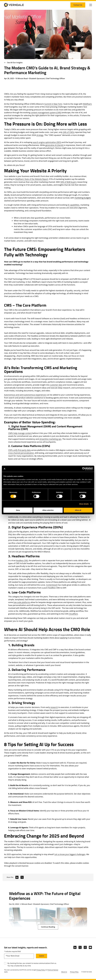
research (54, 707)
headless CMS (22, 560)
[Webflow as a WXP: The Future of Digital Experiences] (48, 909)
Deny (18, 510)
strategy (40, 135)
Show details (84, 504)
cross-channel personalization (21, 453)
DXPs (10, 532)
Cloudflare (73, 614)
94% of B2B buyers (69, 182)
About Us (64, 972)
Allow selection (48, 510)
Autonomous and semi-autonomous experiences (25, 395)
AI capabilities (73, 205)
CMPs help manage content (20, 433)
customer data (56, 385)
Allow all (78, 510)
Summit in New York (53, 104)
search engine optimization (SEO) (47, 142)
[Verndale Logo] (14, 5)
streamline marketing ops (50, 439)
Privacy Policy (41, 970)
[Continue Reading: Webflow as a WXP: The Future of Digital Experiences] (48, 927)
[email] (19, 956)
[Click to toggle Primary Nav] (91, 5)
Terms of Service (53, 970)
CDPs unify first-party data (20, 450)
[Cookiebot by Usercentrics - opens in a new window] (84, 469)
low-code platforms (22, 602)
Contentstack (52, 585)
